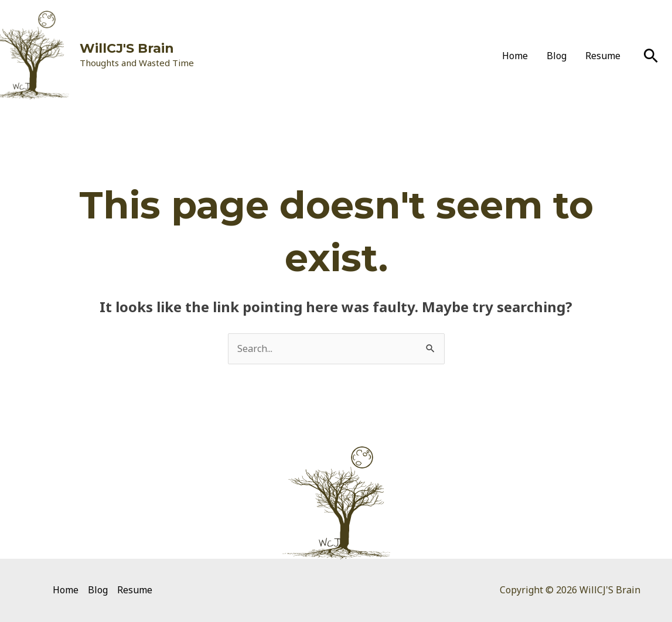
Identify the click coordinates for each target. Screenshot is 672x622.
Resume (603, 56)
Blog (557, 56)
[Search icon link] (651, 56)
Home (515, 56)
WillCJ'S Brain (127, 48)
